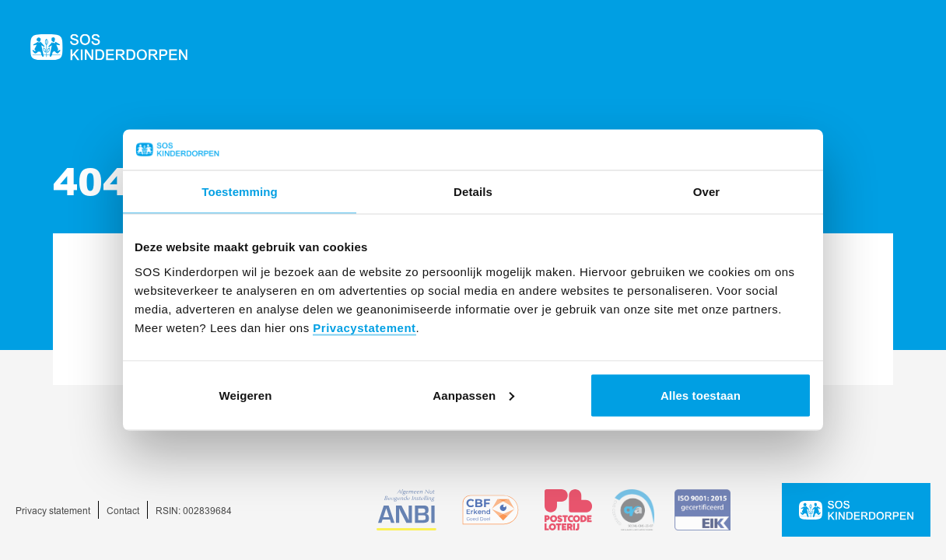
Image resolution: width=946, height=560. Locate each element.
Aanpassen (473, 395)
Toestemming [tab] (240, 192)
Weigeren (245, 395)
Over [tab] (707, 192)
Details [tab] (473, 192)
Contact (123, 511)
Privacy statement (53, 511)
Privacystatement (364, 327)
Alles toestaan (701, 395)
